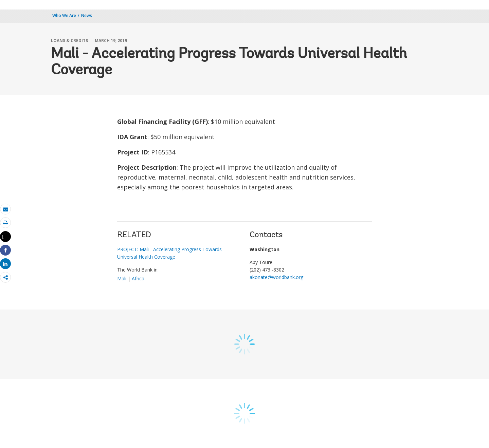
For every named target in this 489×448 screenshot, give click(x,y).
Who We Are (64, 15)
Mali (122, 278)
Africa (138, 278)
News (87, 15)
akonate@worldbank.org (276, 277)
